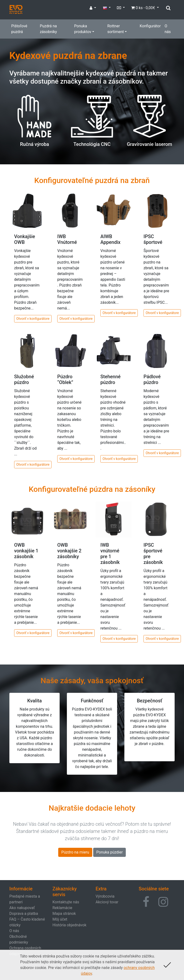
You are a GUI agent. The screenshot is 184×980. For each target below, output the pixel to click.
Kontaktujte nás (66, 902)
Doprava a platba (24, 914)
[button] (146, 902)
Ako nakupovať (22, 908)
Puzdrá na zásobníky (48, 29)
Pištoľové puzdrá (19, 29)
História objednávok (69, 925)
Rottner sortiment (116, 29)
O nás (168, 29)
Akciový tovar (107, 902)
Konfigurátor (150, 26)
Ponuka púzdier (109, 852)
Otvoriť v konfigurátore (33, 319)
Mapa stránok (64, 914)
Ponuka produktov (83, 29)
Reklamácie (62, 908)
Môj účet (60, 919)
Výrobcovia (105, 896)
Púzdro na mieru (75, 852)
